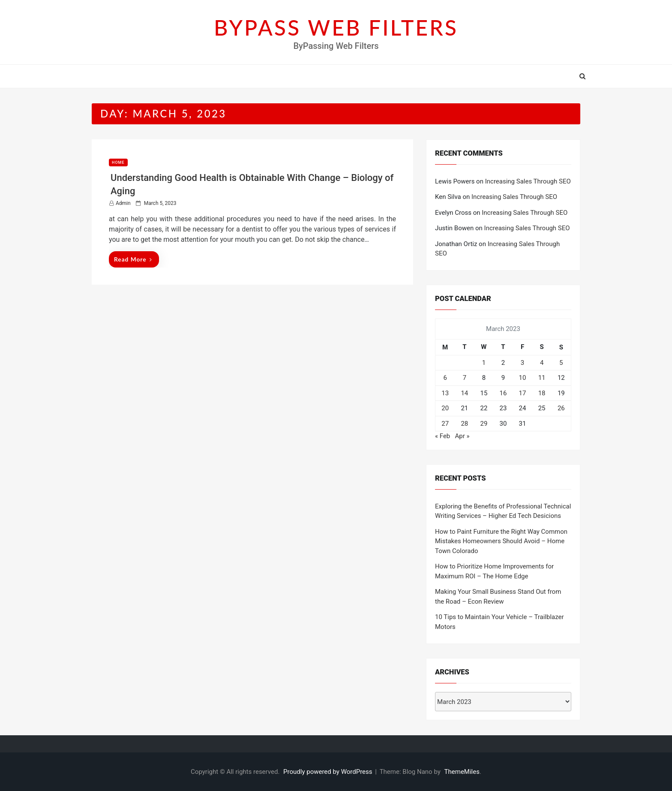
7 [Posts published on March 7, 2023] (465, 378)
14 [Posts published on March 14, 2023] (464, 393)
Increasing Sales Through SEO (528, 181)
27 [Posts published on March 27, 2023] (445, 424)
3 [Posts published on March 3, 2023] (522, 363)
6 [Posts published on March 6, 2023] (445, 378)
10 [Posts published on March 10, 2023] (523, 378)
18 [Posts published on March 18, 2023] (542, 393)
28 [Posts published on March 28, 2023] (464, 424)
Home (118, 162)
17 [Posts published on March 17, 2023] (523, 393)
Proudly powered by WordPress (328, 772)
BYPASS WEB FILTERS (336, 27)
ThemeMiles (462, 772)
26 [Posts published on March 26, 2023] (561, 408)
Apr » (462, 436)
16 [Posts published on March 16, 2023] (503, 393)
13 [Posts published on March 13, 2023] (445, 393)
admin (123, 203)
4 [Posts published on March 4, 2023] (542, 363)
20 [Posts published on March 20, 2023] (445, 408)
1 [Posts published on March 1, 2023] (484, 363)
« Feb (442, 436)
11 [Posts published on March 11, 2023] (542, 378)
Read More (133, 259)
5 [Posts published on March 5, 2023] (561, 363)
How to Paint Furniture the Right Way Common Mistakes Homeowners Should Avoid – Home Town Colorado (501, 541)
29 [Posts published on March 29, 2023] (484, 424)
